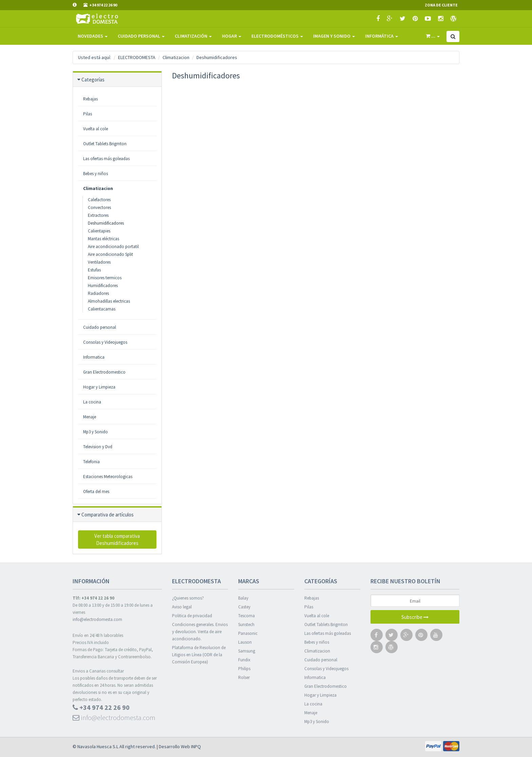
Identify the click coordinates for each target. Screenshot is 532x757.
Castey (244, 607)
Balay (243, 598)
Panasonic (248, 633)
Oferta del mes (96, 491)
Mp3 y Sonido (96, 432)
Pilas (309, 607)
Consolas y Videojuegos (326, 669)
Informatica (94, 357)
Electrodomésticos (277, 36)
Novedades (93, 36)
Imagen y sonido (334, 36)
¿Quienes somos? (188, 598)
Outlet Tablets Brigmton (326, 624)
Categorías (93, 80)
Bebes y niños (317, 642)
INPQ (196, 746)
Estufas (94, 270)
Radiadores (98, 293)
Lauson (245, 642)
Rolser (244, 677)
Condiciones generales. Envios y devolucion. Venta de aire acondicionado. (200, 632)
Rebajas (312, 598)
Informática (382, 36)
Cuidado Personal (141, 36)
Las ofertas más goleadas (328, 633)
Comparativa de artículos (108, 515)
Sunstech (246, 624)
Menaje (90, 417)
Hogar (232, 36)
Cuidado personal (100, 327)
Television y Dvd (98, 447)
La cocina (92, 402)
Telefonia (91, 462)
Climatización (193, 36)
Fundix (244, 660)
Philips (244, 669)
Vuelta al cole (317, 616)
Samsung (247, 651)
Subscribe (415, 617)
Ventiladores (99, 262)
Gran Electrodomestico (104, 372)
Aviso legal (182, 607)
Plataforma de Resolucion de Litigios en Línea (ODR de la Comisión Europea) (199, 655)
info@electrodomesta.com (97, 619)
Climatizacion (98, 188)
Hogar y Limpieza (99, 387)
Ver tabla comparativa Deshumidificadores (117, 540)
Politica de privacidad (192, 616)
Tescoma (246, 616)
